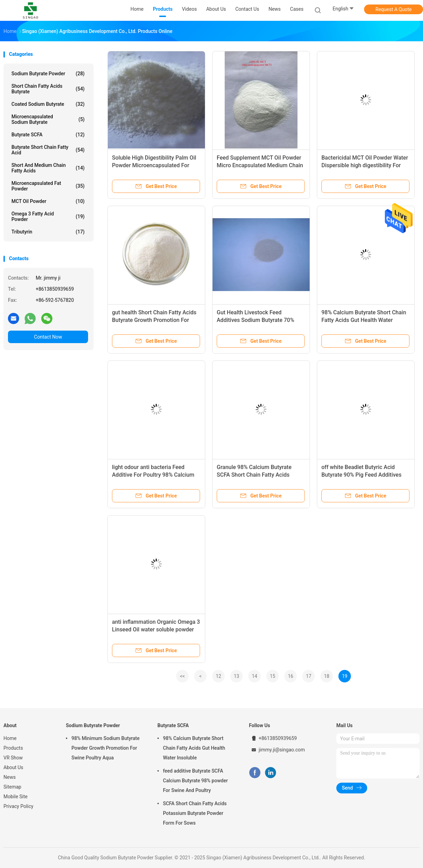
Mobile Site (16, 797)
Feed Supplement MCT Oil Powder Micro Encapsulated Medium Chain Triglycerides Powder (260, 165)
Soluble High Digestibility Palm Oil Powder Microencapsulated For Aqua (154, 165)
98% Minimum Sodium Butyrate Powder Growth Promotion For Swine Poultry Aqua (105, 748)
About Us (13, 767)
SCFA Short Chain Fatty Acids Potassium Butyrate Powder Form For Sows (195, 813)
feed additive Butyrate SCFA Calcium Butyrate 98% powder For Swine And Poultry (195, 781)
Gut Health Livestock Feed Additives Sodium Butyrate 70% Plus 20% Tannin (255, 320)
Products (13, 748)
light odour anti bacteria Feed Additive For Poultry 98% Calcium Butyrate (153, 475)
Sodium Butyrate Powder (48, 74)
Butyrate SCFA (48, 135)
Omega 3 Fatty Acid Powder (48, 216)
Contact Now (48, 337)
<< (182, 676)
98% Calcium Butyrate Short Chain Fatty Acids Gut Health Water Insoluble (364, 320)
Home (10, 738)
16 (291, 676)
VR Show (13, 758)
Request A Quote (394, 9)
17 (309, 676)
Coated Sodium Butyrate (48, 104)
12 (218, 676)
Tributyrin (48, 232)
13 (236, 676)
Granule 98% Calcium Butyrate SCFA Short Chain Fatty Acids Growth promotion (254, 475)
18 (327, 676)
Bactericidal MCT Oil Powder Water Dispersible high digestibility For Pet (365, 165)
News (10, 777)
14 (254, 676)
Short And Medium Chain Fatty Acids (48, 168)
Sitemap (12, 787)
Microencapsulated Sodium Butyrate (48, 119)
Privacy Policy (18, 806)
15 (273, 676)
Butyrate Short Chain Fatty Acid (48, 150)
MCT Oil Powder (48, 201)
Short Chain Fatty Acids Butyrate (48, 89)
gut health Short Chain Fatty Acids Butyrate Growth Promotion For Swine (154, 320)
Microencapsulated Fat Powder (48, 186)
